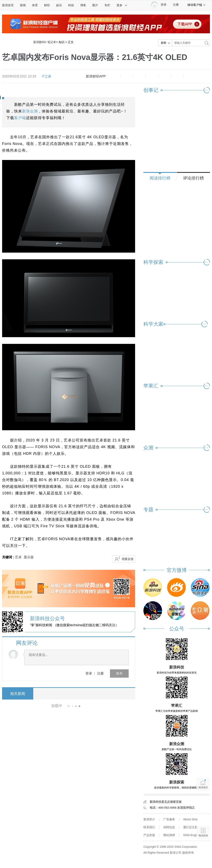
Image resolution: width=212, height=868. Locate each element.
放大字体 (127, 76)
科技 (71, 5)
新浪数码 (39, 42)
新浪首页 (8, 5)
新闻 (23, 5)
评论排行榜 (194, 178)
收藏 (139, 76)
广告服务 (169, 819)
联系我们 (149, 827)
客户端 (20, 118)
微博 (152, 76)
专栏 (107, 5)
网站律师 (169, 835)
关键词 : (9, 557)
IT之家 (47, 76)
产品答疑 (149, 835)
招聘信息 (169, 827)
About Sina (190, 819)
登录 (89, 673)
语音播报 (203, 816)
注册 (176, 5)
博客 (83, 5)
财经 (47, 5)
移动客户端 (197, 5)
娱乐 (59, 5)
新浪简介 (149, 819)
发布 (119, 673)
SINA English (192, 835)
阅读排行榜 (160, 178)
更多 (122, 5)
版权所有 (188, 853)
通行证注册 (190, 827)
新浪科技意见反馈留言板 (166, 802)
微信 (165, 76)
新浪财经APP (96, 76)
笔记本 (52, 42)
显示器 (29, 557)
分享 (177, 76)
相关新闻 (18, 694)
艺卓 (18, 557)
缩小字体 (114, 76)
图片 (95, 5)
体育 (35, 5)
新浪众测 (30, 111)
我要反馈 (128, 559)
